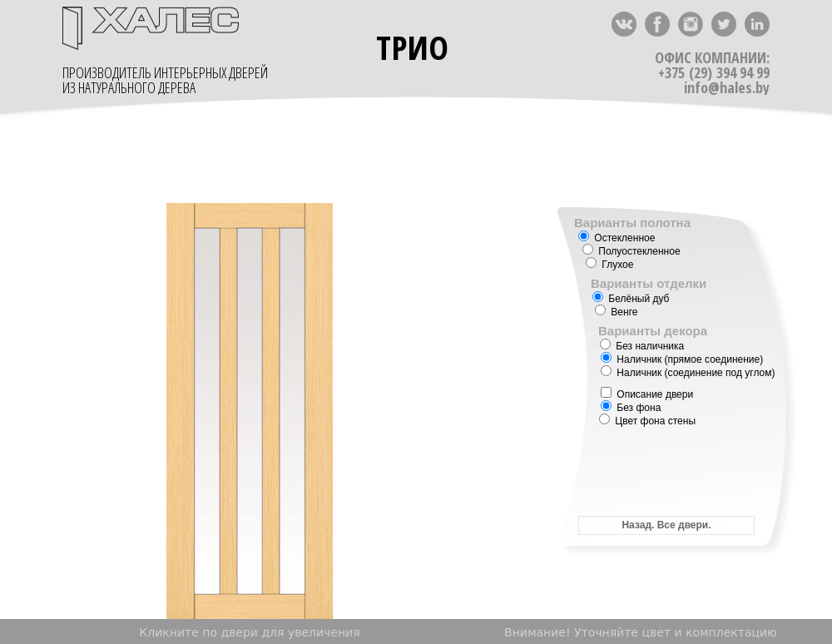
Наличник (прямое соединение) (682, 359)
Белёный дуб (631, 299)
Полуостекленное (631, 251)
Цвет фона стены (647, 421)
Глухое (609, 265)
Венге (616, 312)
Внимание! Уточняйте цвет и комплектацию (641, 632)
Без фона (631, 408)
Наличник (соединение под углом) (688, 373)
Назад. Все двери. (666, 525)
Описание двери (647, 394)
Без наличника (642, 346)
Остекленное (617, 238)
